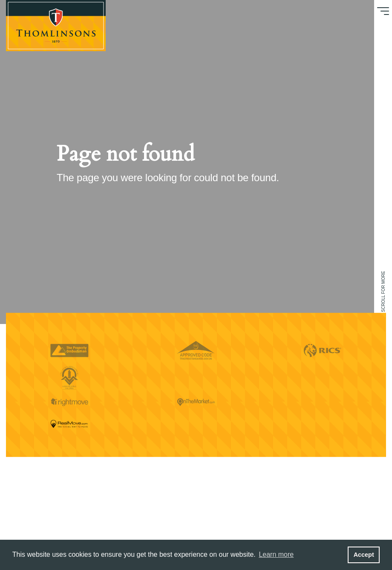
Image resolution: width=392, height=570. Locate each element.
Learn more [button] (276, 554)
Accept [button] (364, 555)
